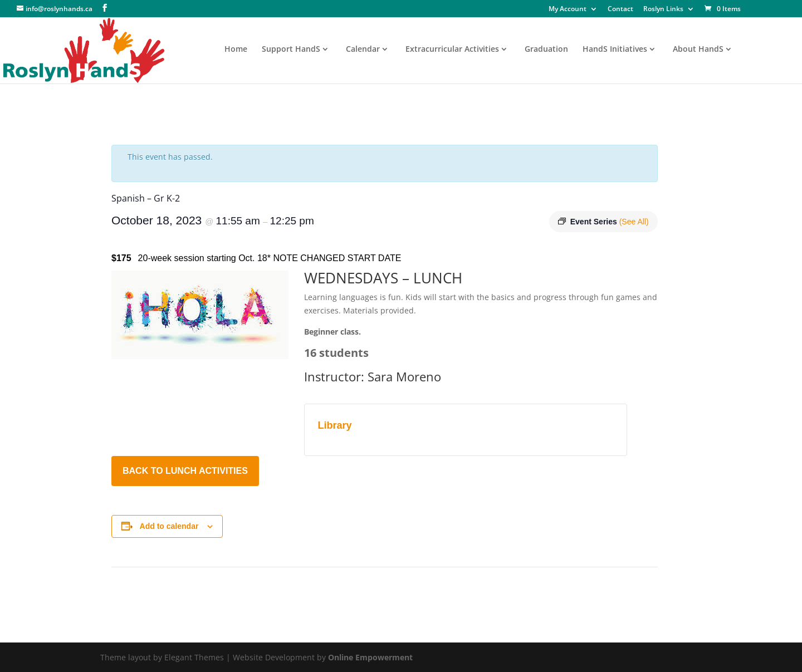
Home (236, 50)
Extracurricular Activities (452, 50)
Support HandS (291, 50)
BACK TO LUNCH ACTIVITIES (185, 471)
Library (335, 425)
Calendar (363, 50)
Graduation (546, 50)
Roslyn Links (663, 9)
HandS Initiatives (615, 50)
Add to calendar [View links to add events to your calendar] (169, 526)
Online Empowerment (370, 657)
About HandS (698, 50)
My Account (568, 9)
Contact (620, 9)
